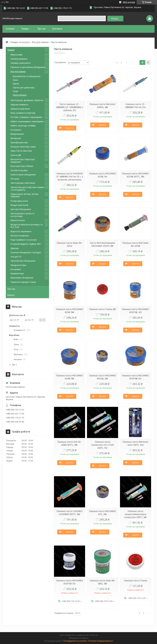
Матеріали (16, 138)
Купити (70, 128)
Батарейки (16, 269)
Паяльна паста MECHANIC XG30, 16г (103, 175)
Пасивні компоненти (21, 63)
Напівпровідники (19, 59)
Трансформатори (19, 142)
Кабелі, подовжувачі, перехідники (27, 121)
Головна (10, 29)
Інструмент (16, 130)
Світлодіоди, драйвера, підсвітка (27, 100)
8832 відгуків (129, 2)
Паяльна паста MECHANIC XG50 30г (70, 311)
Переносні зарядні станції (23, 282)
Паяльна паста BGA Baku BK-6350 (135, 244)
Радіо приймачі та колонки (24, 240)
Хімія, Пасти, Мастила (21, 151)
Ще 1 (14, 365)
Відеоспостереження (21, 231)
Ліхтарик (15, 179)
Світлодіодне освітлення (23, 183)
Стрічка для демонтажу (24, 88)
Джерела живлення (20, 109)
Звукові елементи (19, 105)
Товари (25, 29)
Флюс (15, 80)
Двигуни (15, 248)
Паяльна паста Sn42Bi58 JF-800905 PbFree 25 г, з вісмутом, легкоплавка (70, 177)
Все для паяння (40, 42)
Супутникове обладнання (23, 261)
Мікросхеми (16, 55)
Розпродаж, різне (19, 201)
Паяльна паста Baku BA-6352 (70, 244)
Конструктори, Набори (22, 166)
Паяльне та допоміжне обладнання (28, 67)
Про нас (42, 29)
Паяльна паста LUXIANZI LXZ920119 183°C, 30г (70, 513)
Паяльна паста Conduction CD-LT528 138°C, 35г (103, 445)
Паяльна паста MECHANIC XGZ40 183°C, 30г (135, 175)
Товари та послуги (20, 42)
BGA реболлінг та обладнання (27, 76)
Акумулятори (17, 274)
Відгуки (11, 295)
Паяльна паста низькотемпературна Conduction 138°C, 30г (136, 514)
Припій (16, 84)
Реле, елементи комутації (23, 113)
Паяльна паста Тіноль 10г (103, 309)
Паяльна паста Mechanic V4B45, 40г (103, 106)
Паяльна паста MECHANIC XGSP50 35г (70, 582)
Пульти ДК (16, 155)
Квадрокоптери (18, 265)
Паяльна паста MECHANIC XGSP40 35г (135, 377)
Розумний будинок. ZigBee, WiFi (26, 244)
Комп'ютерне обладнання (23, 175)
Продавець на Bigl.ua (79, 638)
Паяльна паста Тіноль (136, 581)
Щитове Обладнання (21, 209)
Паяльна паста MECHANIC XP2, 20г (103, 513)
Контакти (57, 29)
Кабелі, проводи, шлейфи (23, 126)
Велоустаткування (20, 236)
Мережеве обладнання (22, 278)
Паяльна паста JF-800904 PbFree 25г (136, 106)
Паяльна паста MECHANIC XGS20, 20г (103, 377)
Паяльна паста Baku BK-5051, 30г (103, 582)
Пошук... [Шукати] (115, 19)
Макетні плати (18, 220)
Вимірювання (17, 134)
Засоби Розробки (19, 170)
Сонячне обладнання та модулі (26, 252)
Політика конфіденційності (101, 641)
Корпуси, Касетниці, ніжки (23, 147)
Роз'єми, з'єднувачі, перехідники (26, 117)
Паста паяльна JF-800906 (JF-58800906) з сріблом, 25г (70, 107)
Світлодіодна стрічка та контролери (22, 215)
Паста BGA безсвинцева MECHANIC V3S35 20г (103, 244)
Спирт (15, 91)
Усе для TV (16, 257)
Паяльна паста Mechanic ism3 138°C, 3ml (136, 443)
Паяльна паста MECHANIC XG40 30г (70, 377)
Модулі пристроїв (19, 205)
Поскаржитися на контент (75, 641)
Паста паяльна (20, 95)
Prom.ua (94, 635)
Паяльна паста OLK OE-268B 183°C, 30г (70, 443)
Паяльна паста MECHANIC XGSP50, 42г (135, 311)
